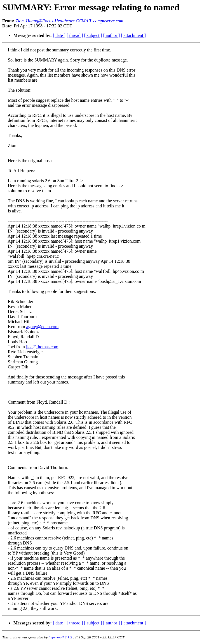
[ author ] (112, 35)
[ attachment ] (133, 35)
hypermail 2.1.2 (60, 637)
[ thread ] (75, 35)
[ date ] (59, 35)
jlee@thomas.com (42, 347)
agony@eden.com (43, 327)
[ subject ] (93, 35)
